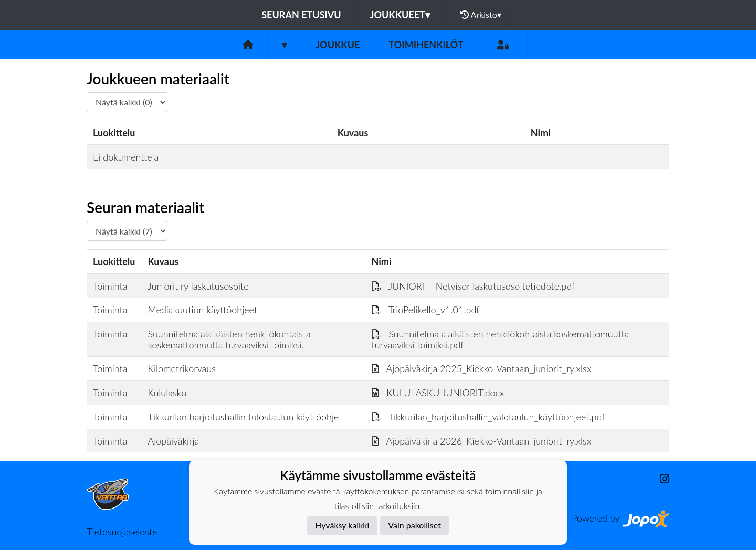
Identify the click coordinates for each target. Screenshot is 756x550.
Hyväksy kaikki (342, 525)
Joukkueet (400, 15)
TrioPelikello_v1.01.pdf (426, 310)
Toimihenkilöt (426, 45)
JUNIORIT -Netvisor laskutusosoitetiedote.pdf (474, 286)
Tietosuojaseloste (122, 532)
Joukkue (338, 45)
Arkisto (481, 15)
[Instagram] (660, 479)
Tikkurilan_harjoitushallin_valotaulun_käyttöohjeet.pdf (489, 417)
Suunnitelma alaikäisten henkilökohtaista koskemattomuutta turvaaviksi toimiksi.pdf (501, 339)
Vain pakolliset (414, 525)
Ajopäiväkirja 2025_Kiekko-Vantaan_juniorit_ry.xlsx (482, 368)
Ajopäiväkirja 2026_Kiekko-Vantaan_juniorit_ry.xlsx (482, 441)
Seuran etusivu (301, 15)
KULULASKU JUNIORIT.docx (438, 393)
